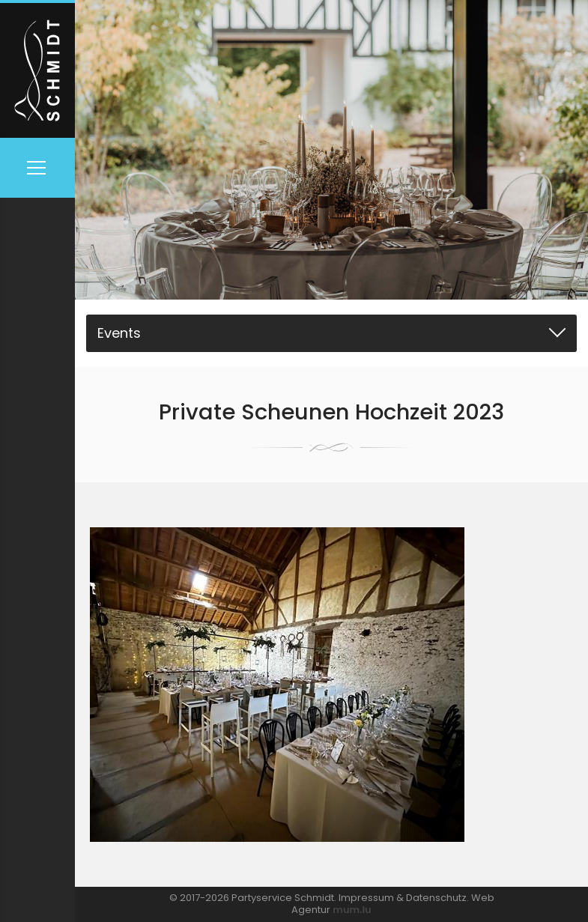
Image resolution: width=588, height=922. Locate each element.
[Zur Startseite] (37, 69)
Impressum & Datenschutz (403, 898)
